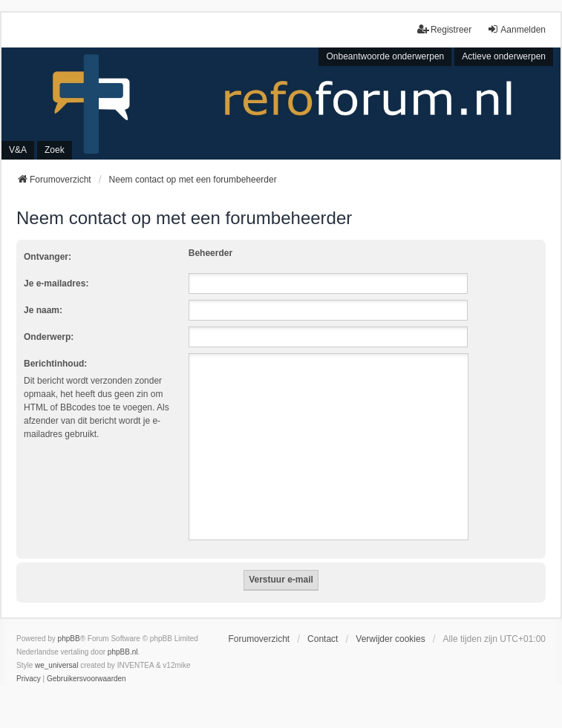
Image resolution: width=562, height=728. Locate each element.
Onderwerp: (49, 337)
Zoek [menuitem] (55, 150)
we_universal (56, 665)
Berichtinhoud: (55, 364)
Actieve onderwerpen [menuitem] (504, 56)
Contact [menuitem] (323, 639)
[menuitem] (29, 679)
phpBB (69, 639)
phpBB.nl (123, 652)
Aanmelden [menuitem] (516, 29)
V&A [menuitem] (18, 150)
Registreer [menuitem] (444, 29)
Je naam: (43, 310)
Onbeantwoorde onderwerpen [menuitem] (385, 56)
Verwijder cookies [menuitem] (390, 639)
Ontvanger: (48, 257)
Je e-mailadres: (56, 283)
